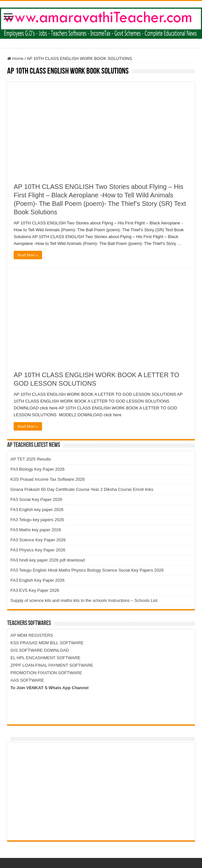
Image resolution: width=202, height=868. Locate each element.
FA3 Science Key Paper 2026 (38, 540)
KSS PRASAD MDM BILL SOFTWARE (47, 643)
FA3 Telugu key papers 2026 (37, 520)
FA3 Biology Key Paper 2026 (37, 469)
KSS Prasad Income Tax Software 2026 (48, 479)
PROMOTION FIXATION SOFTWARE (46, 673)
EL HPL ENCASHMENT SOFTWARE (45, 658)
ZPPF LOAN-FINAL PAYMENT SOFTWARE (52, 665)
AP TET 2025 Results (31, 459)
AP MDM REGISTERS (32, 635)
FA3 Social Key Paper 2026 (36, 499)
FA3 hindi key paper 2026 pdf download (48, 560)
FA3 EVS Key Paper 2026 (35, 590)
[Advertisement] (101, 128)
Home (15, 58)
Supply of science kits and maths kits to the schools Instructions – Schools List (84, 600)
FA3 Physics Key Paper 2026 (38, 550)
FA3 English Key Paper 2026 (37, 580)
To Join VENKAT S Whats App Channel (50, 688)
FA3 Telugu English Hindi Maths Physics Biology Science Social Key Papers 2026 (87, 570)
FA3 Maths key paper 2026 (36, 530)
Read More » (28, 255)
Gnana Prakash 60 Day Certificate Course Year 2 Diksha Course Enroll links (82, 489)
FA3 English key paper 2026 (37, 510)
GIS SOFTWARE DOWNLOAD (40, 650)
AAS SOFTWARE (27, 680)
